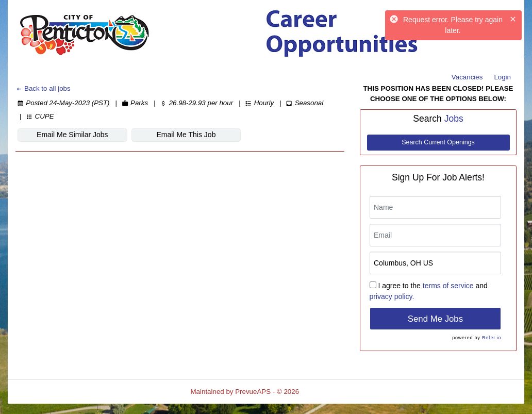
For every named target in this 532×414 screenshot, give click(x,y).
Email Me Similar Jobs (72, 135)
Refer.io (492, 338)
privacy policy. (392, 296)
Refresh (330, 392)
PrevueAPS (253, 392)
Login (502, 77)
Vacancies (467, 77)
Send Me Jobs (435, 319)
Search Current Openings (438, 142)
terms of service (448, 286)
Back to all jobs (43, 88)
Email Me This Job (186, 135)
